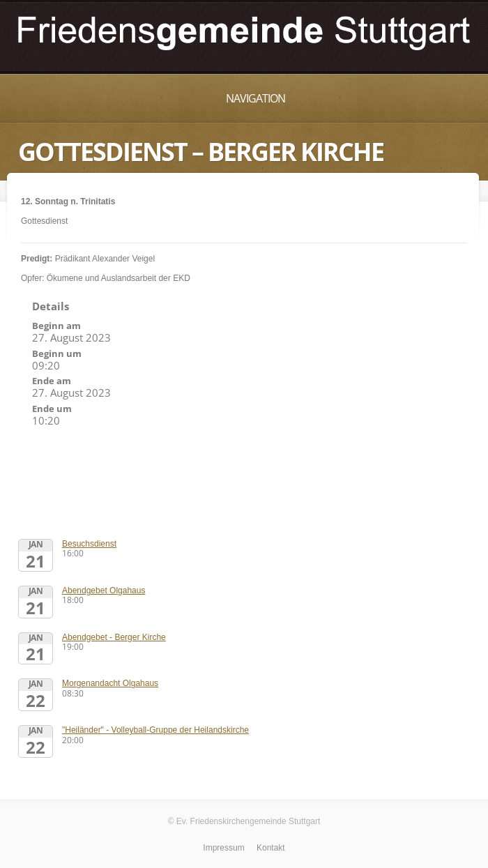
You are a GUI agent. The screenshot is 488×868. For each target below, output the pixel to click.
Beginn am (56, 326)
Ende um (52, 409)
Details (51, 306)
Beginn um (57, 353)
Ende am (52, 381)
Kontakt (271, 848)
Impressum (223, 848)
